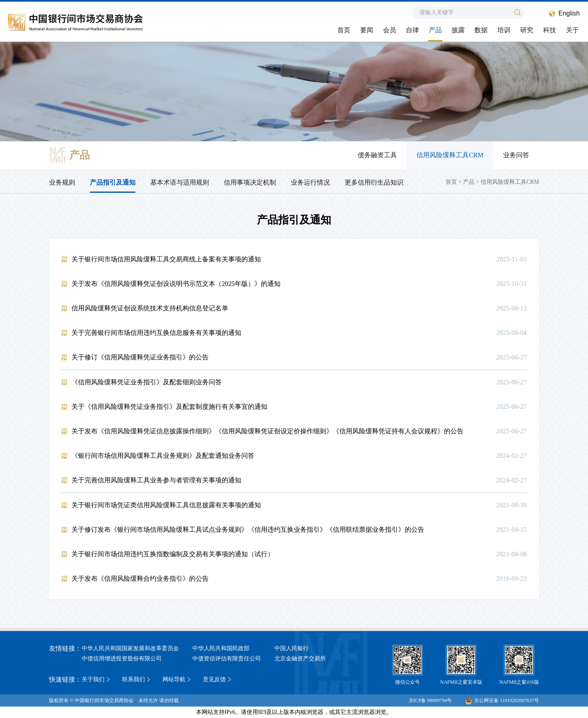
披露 (458, 30)
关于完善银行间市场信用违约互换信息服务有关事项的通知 (156, 333)
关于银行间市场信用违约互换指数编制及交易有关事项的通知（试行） (173, 554)
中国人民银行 (292, 648)
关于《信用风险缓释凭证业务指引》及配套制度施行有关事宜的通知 (169, 407)
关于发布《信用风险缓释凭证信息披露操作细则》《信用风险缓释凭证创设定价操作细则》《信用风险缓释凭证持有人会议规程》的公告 (267, 431)
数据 (481, 30)
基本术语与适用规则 (180, 183)
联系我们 (134, 679)
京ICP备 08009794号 (430, 700)
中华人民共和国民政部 (221, 648)
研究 (527, 30)
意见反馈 (214, 679)
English (569, 13)
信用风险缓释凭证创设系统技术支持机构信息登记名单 (150, 308)
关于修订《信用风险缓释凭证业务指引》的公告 (140, 357)
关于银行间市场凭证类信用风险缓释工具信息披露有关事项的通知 (166, 505)
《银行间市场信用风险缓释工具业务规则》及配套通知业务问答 (163, 456)
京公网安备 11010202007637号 (502, 700)
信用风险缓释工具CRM (450, 155)
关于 (572, 30)
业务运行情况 (310, 183)
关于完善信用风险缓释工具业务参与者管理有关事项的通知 (156, 480)
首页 (344, 30)
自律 (412, 30)
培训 (504, 30)
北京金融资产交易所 (300, 659)
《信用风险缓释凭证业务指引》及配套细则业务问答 (147, 382)
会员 (390, 30)
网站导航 (174, 679)
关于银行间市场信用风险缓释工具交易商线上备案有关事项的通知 (166, 259)
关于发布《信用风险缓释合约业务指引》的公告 (140, 579)
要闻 (367, 30)
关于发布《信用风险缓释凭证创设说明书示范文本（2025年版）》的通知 (176, 284)
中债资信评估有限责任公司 (227, 659)
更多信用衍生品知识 (374, 183)
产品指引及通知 (113, 183)
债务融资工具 (377, 155)
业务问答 (516, 155)
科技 (550, 30)
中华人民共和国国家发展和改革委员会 (130, 648)
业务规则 (62, 183)
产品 (435, 30)
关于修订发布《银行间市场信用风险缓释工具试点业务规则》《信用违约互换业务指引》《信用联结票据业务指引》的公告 (248, 530)
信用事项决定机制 (250, 183)
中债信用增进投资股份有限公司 (122, 659)
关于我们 (93, 679)
